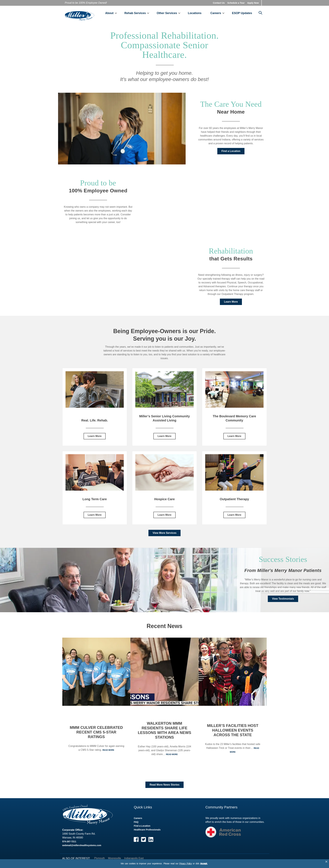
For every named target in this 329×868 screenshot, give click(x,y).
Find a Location (231, 154)
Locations (202, 8)
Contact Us (219, 3)
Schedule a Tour (236, 3)
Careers (223, 8)
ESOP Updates (250, 8)
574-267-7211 (69, 845)
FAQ (136, 825)
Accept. (204, 864)
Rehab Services (143, 8)
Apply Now (253, 3)
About (117, 8)
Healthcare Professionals (147, 833)
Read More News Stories (164, 788)
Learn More (231, 305)
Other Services (175, 8)
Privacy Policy (186, 864)
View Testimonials (283, 602)
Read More (108, 753)
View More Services (164, 536)
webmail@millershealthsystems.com (82, 848)
